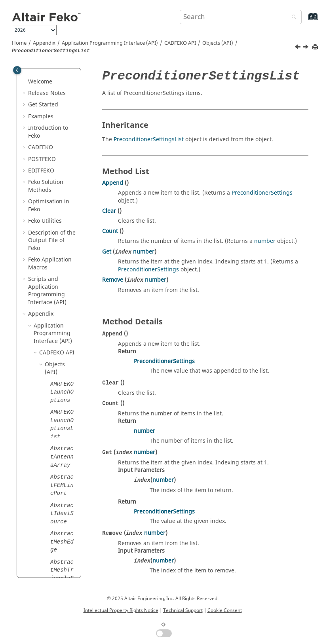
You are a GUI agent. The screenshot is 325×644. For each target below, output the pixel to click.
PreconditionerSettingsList (149, 139)
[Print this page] (316, 47)
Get (107, 252)
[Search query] (241, 17)
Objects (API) (218, 43)
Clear (109, 211)
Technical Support (183, 610)
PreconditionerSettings (262, 193)
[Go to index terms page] (305, 20)
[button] (47, 70)
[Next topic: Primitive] (306, 48)
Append (113, 183)
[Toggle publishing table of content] (17, 70)
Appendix (44, 43)
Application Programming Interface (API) (110, 43)
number (265, 241)
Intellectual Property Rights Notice (121, 610)
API (180, 43)
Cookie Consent (225, 610)
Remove (113, 280)
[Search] (292, 18)
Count (110, 231)
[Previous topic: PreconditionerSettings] (298, 48)
